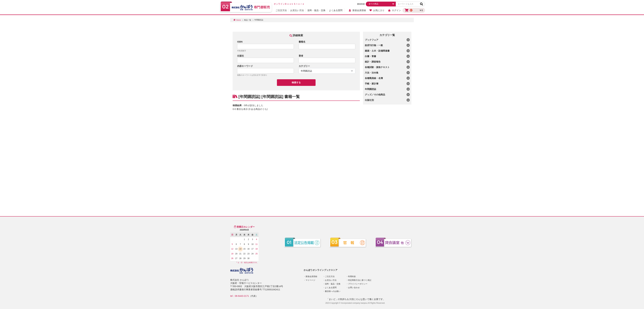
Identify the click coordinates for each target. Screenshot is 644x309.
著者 (301, 56)
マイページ (310, 280)
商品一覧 (248, 20)
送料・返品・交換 (316, 10)
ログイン (394, 10)
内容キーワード (245, 66)
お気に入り (377, 10)
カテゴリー (304, 66)
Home (239, 20)
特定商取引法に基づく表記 (360, 280)
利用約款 (352, 276)
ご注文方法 (281, 10)
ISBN (240, 42)
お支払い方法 (297, 10)
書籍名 (302, 42)
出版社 (241, 56)
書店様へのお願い (333, 291)
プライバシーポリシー (358, 284)
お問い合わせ (354, 288)
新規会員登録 (357, 10)
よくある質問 (336, 10)
